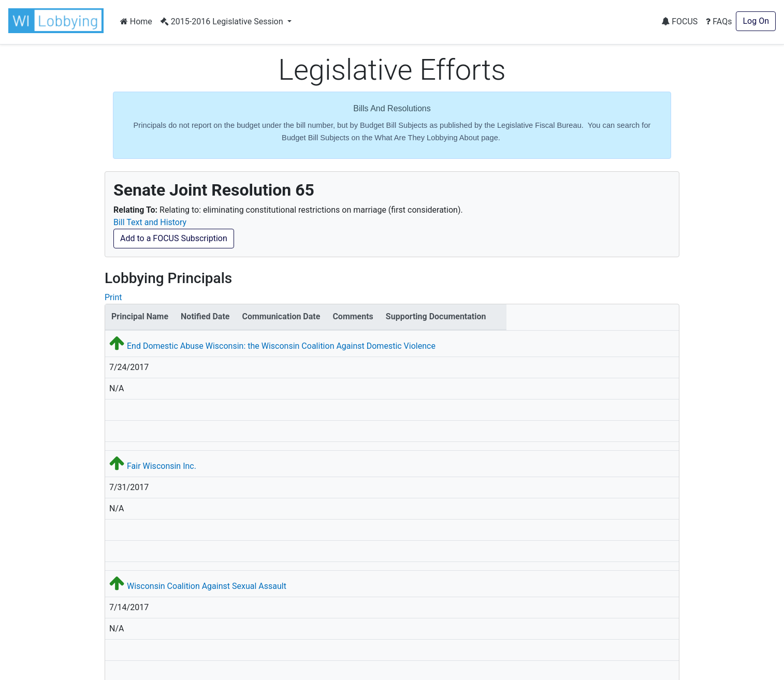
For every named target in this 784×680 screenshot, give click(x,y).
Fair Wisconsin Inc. (162, 466)
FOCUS (679, 21)
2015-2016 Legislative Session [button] (223, 21)
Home (136, 21)
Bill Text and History (150, 222)
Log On (756, 21)
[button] (58, 21)
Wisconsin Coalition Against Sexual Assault (207, 586)
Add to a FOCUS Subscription (174, 238)
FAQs (719, 21)
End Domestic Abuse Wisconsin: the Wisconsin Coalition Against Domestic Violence (281, 346)
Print (113, 297)
